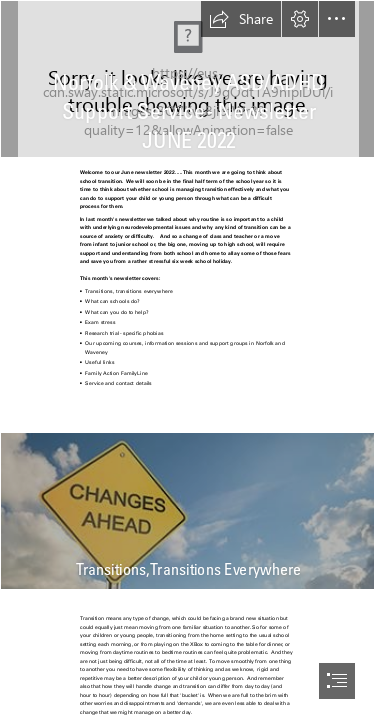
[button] (241, 19)
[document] (187, 360)
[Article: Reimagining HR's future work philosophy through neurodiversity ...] (187, 79)
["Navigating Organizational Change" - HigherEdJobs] (187, 511)
